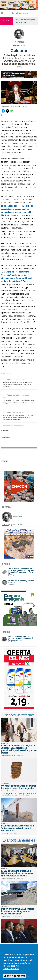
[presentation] (17, 455)
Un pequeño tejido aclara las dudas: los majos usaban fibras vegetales (18, 787)
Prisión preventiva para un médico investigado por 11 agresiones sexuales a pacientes (18, 911)
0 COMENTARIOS (13, 791)
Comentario (6, 438)
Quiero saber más (11, 969)
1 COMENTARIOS (20, 755)
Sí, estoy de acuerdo (14, 976)
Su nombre (5, 431)
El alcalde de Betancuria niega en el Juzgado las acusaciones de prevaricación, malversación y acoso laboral (19, 749)
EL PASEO (19, 42)
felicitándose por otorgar (13, 206)
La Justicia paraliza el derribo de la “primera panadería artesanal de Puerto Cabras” (18, 828)
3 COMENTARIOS (7, 115)
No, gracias (30, 976)
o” (21, 281)
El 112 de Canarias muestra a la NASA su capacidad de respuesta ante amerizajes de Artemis (17, 873)
